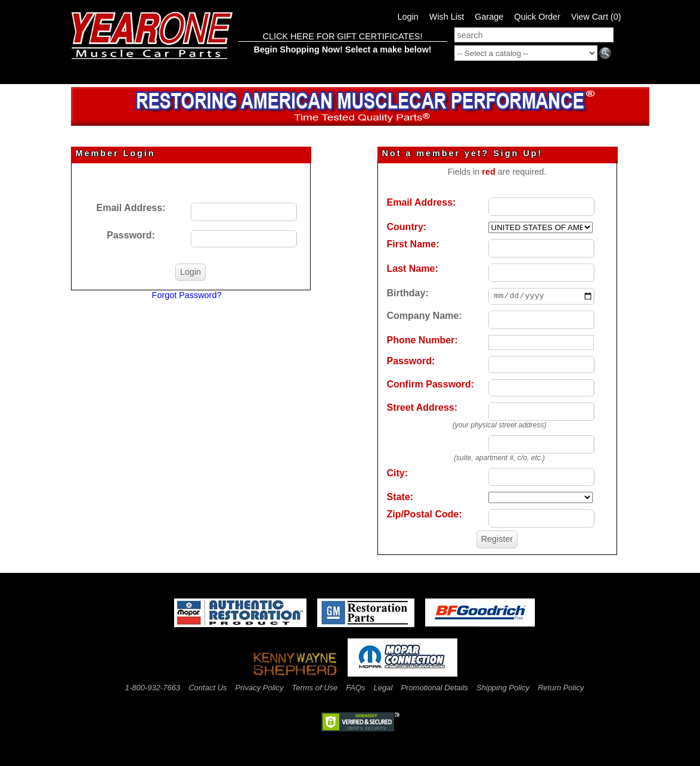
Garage (489, 17)
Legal (383, 688)
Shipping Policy (503, 688)
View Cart (596, 17)
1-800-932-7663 (153, 688)
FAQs (355, 688)
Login (408, 17)
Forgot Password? (187, 295)
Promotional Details (434, 688)
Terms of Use (315, 688)
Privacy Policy (260, 688)
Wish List (447, 17)
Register (497, 539)
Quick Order (537, 17)
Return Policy (561, 688)
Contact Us (207, 688)
